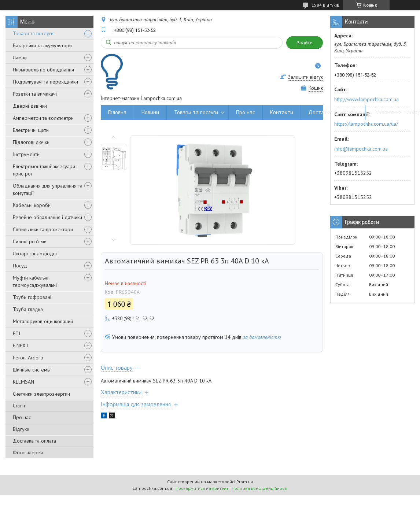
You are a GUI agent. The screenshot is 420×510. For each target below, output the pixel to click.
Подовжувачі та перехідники (45, 82)
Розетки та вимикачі (35, 94)
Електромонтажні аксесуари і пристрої (45, 170)
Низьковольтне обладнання (43, 70)
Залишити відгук (305, 77)
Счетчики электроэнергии (41, 394)
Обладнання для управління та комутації (48, 189)
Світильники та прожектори (43, 229)
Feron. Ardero (28, 358)
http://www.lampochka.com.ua (366, 99)
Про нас (22, 417)
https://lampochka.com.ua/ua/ (366, 124)
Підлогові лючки (31, 142)
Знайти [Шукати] (305, 43)
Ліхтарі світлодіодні (35, 254)
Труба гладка (28, 309)
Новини (150, 112)
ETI (16, 333)
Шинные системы (32, 370)
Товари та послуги (33, 33)
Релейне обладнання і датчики (47, 217)
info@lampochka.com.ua (361, 149)
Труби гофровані (32, 297)
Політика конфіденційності (259, 488)
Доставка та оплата (34, 441)
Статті (19, 406)
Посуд (20, 266)
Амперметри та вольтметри (43, 118)
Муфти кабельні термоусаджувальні (35, 281)
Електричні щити (31, 130)
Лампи (20, 58)
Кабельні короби (32, 205)
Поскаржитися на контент (202, 488)
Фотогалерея (28, 452)
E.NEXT (21, 345)
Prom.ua (245, 482)
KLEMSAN (23, 382)
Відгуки (21, 429)
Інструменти (26, 154)
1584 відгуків (325, 5)
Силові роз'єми (30, 241)
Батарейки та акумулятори (42, 45)
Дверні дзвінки (30, 106)
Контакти (282, 112)
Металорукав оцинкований (43, 321)
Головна (117, 112)
